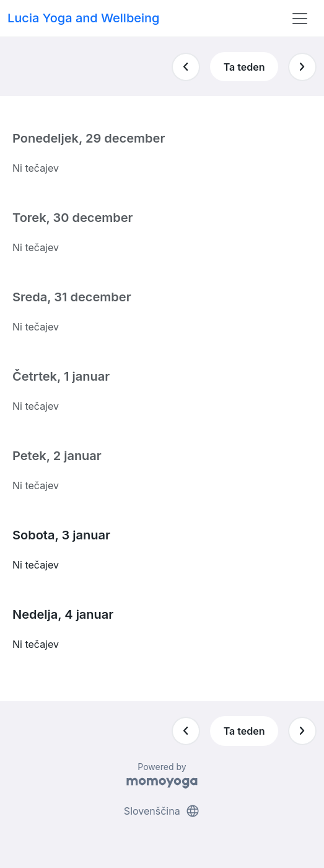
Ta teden (244, 67)
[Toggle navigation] (300, 19)
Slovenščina (162, 811)
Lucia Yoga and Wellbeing (83, 18)
